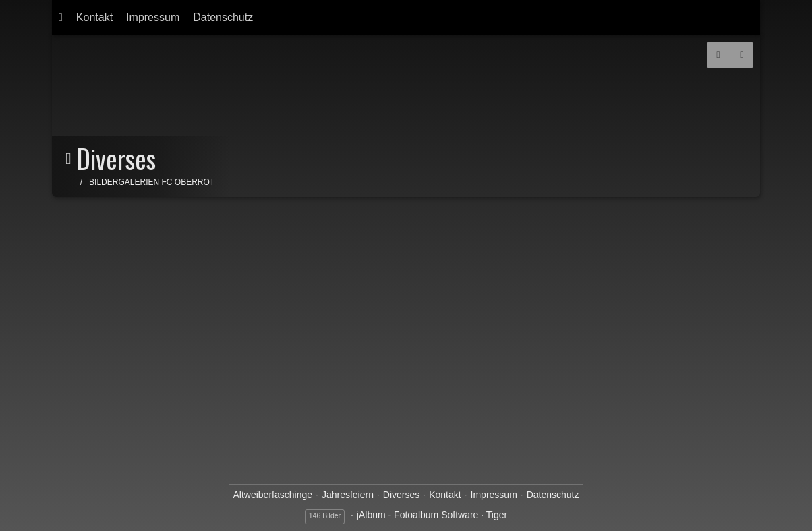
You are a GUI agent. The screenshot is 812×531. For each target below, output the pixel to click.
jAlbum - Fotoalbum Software (418, 515)
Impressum (153, 17)
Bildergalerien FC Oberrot (152, 182)
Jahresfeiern (348, 495)
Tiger (497, 515)
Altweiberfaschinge (272, 495)
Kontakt (94, 17)
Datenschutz (223, 17)
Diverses (401, 495)
